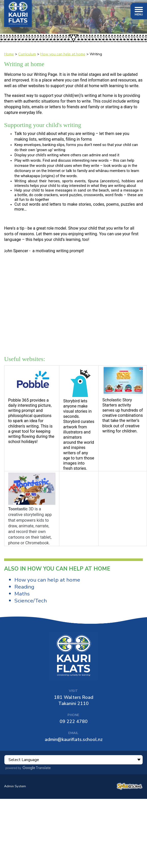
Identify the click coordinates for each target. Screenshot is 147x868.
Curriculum (27, 54)
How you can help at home (63, 54)
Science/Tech (31, 601)
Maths (22, 594)
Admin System (15, 786)
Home (9, 54)
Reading (24, 587)
